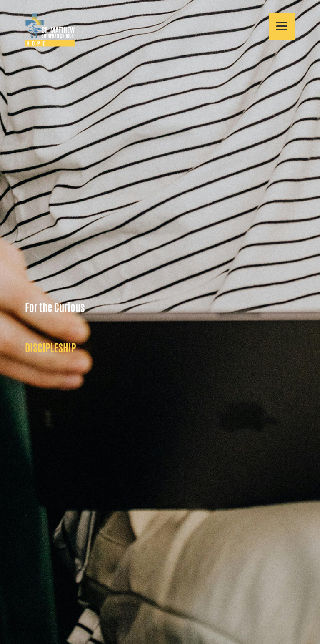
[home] (50, 30)
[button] (282, 26)
